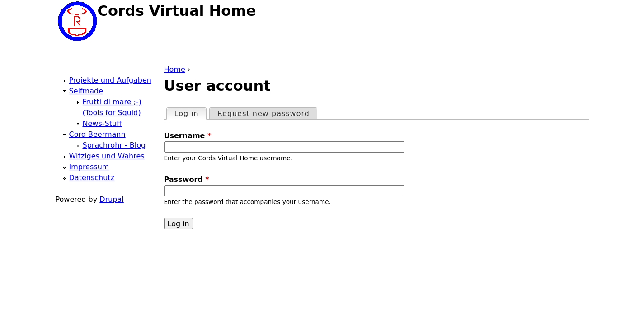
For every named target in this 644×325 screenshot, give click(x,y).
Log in (190, 113)
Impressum (89, 167)
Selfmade (86, 91)
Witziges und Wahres (107, 156)
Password (187, 179)
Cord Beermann (97, 134)
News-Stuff (102, 123)
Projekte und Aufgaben (110, 80)
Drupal (111, 199)
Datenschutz (92, 178)
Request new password (263, 114)
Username (188, 136)
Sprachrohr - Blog (114, 145)
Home (175, 69)
